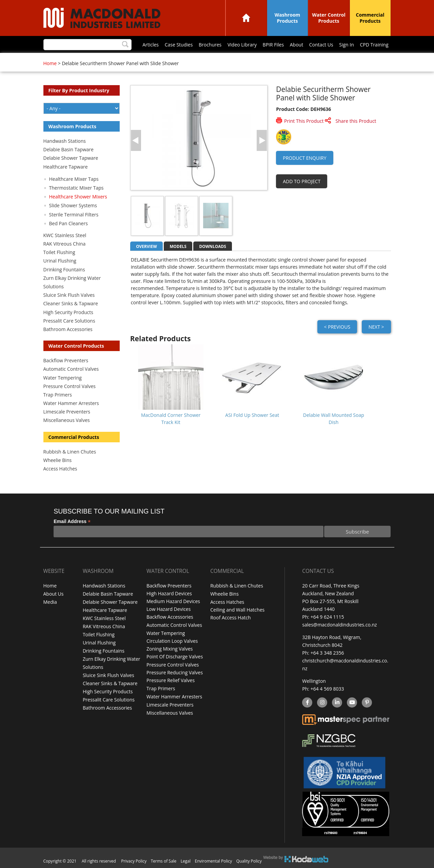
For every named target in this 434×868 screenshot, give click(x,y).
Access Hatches (60, 469)
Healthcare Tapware (66, 167)
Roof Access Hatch (230, 617)
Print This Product (304, 121)
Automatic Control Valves (71, 369)
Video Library (242, 45)
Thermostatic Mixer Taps (76, 188)
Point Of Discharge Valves (175, 656)
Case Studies (179, 45)
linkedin (337, 703)
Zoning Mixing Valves (170, 648)
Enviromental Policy (214, 861)
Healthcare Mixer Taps (74, 179)
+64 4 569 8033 (327, 689)
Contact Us (321, 45)
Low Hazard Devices (169, 609)
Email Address (72, 522)
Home (246, 18)
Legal (186, 861)
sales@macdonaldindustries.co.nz (339, 625)
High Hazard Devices (169, 593)
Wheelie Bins (58, 460)
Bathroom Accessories (68, 329)
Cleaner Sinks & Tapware (71, 303)
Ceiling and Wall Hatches (237, 609)
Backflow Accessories (170, 617)
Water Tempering (63, 378)
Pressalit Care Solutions (69, 321)
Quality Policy (249, 861)
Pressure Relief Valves (171, 679)
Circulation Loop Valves (172, 640)
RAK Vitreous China (65, 244)
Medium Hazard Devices (173, 601)
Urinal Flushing (60, 261)
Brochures (210, 45)
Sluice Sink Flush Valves (69, 295)
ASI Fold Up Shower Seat (252, 415)
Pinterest (367, 703)
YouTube (351, 703)
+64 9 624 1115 (327, 617)
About (297, 45)
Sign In (347, 45)
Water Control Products (329, 18)
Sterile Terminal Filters (74, 215)
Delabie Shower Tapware (71, 158)
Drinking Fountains (64, 269)
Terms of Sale (164, 861)
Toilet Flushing (59, 252)
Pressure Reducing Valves (175, 671)
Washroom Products (288, 18)
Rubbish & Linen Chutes (70, 452)
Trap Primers (58, 395)
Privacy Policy (134, 861)
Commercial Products (370, 18)
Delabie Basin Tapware (68, 149)
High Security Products (68, 312)
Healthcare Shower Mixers (78, 197)
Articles (151, 45)
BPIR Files (273, 45)
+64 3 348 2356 (327, 653)
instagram (322, 703)
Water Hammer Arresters (71, 403)
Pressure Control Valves (70, 386)
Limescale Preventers (67, 412)
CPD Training (374, 45)
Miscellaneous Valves (67, 420)
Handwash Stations (65, 141)
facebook (307, 703)
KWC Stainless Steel (65, 235)
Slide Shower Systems (73, 205)
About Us (54, 593)
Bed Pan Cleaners (68, 223)
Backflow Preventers (66, 360)
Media (50, 601)
